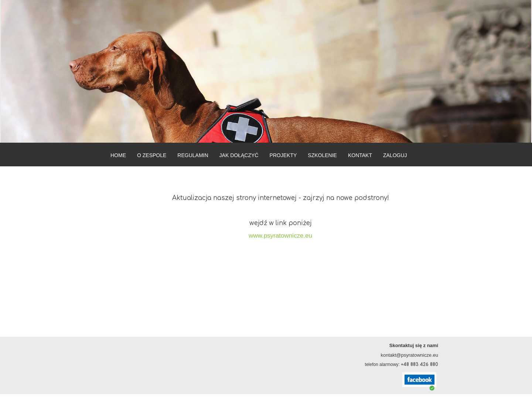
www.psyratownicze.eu (280, 236)
